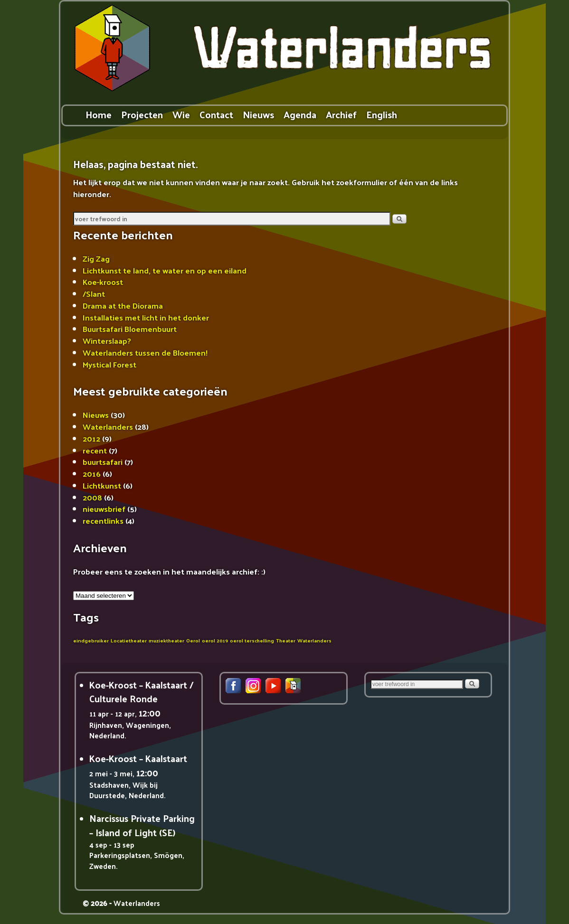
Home (99, 114)
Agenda (300, 114)
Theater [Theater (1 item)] (286, 640)
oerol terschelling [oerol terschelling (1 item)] (252, 640)
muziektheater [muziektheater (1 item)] (166, 640)
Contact (216, 114)
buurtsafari (103, 462)
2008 (92, 497)
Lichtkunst (102, 485)
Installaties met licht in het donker (146, 317)
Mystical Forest (109, 364)
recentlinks (103, 520)
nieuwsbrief (104, 509)
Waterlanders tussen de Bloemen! (145, 352)
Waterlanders (108, 426)
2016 (92, 473)
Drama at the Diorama (123, 305)
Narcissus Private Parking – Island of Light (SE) (142, 825)
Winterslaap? (107, 340)
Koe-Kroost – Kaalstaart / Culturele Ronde (142, 692)
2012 (91, 438)
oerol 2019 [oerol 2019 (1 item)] (215, 640)
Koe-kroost (103, 282)
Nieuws (258, 114)
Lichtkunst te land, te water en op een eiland (165, 270)
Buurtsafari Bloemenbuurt (130, 329)
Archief (341, 114)
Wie (181, 114)
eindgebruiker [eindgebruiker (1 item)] (91, 640)
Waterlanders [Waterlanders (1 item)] (314, 640)
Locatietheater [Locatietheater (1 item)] (129, 640)
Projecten (142, 114)
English (382, 114)
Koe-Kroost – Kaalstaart (138, 758)
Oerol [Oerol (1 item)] (193, 640)
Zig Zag (96, 258)
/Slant (94, 293)
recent (95, 450)
